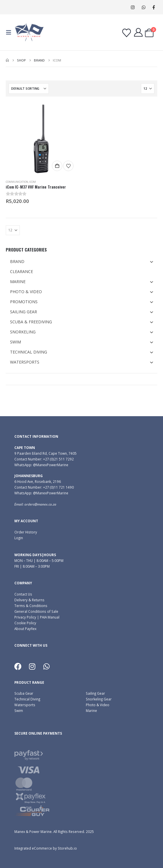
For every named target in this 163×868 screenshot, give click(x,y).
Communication (17, 182)
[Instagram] (133, 7)
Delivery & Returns (29, 600)
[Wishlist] (127, 33)
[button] (10, 32)
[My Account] (138, 32)
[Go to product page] (42, 139)
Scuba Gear (24, 693)
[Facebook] (154, 7)
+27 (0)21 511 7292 (58, 459)
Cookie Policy (25, 623)
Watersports (25, 705)
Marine (91, 710)
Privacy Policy (25, 617)
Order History (26, 532)
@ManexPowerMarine (51, 465)
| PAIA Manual (48, 617)
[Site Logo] (29, 32)
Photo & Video (98, 705)
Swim (19, 710)
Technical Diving (27, 699)
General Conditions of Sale (36, 611)
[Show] (148, 89)
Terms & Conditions (31, 606)
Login (19, 538)
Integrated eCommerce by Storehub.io (46, 848)
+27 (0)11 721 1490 (58, 487)
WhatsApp (144, 7)
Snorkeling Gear (99, 699)
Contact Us (23, 594)
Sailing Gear (95, 693)
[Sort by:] (29, 89)
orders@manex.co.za (40, 504)
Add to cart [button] (57, 166)
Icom (33, 182)
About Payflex (25, 629)
